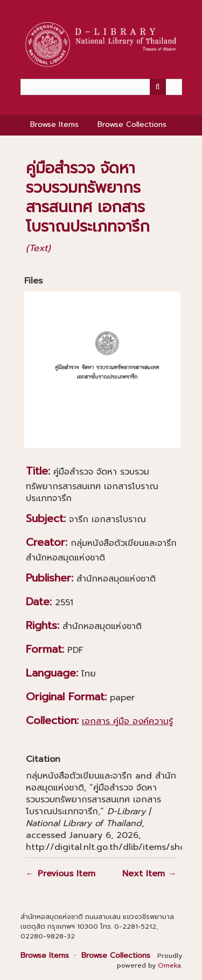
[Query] (101, 87)
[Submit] (158, 87)
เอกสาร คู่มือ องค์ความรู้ (127, 721)
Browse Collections (132, 124)
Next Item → (149, 874)
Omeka (169, 965)
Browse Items (54, 124)
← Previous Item (61, 874)
